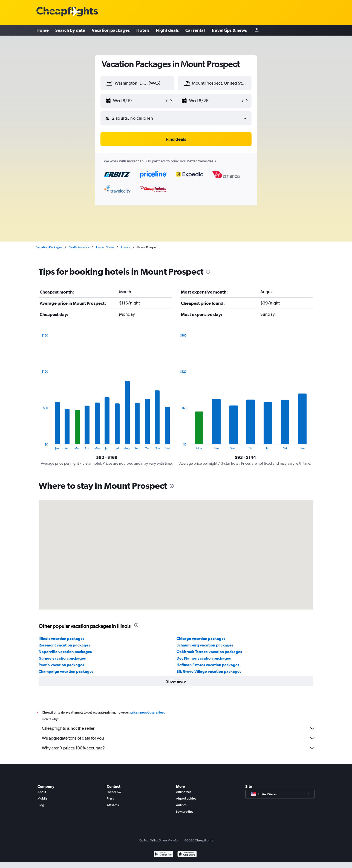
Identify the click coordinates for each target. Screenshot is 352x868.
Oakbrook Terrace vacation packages (209, 652)
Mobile (42, 798)
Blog (41, 805)
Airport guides (186, 798)
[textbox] (137, 83)
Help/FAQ (114, 792)
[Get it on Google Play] (164, 855)
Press (110, 798)
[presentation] (208, 272)
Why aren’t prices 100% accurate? (179, 748)
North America (79, 247)
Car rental (195, 30)
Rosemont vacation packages (64, 645)
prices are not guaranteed (148, 712)
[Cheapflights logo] (67, 12)
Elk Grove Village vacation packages (209, 671)
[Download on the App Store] (187, 855)
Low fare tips (185, 812)
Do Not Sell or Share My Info (158, 840)
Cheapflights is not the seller (179, 728)
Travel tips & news (229, 30)
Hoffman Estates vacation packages (208, 665)
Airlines (181, 805)
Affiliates (113, 805)
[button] (109, 83)
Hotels (143, 30)
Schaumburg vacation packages (205, 645)
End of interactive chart (39, 446)
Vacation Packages (49, 247)
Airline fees (184, 792)
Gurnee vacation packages (62, 658)
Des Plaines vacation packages (204, 658)
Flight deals (167, 30)
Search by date (70, 30)
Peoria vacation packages (61, 665)
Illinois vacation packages (61, 639)
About (42, 792)
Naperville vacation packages (65, 652)
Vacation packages (111, 30)
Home (43, 30)
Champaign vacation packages (66, 671)
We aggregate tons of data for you (179, 738)
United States (105, 247)
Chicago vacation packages (201, 639)
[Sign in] (257, 30)
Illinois (125, 247)
